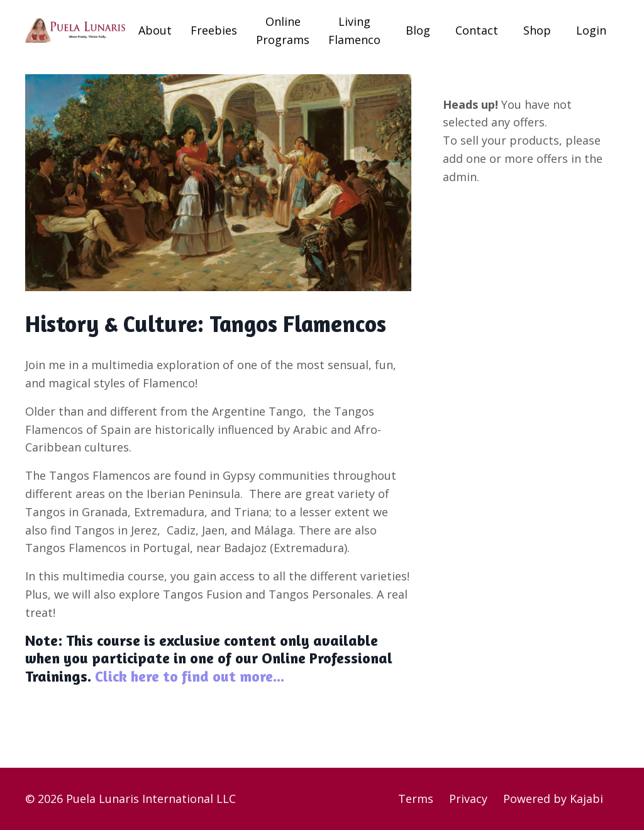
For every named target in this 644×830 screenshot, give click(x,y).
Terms (416, 799)
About (155, 30)
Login (591, 30)
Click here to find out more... (188, 676)
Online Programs (283, 30)
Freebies (214, 30)
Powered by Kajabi (553, 799)
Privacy (468, 799)
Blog (418, 30)
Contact (477, 30)
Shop (537, 30)
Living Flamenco (354, 30)
